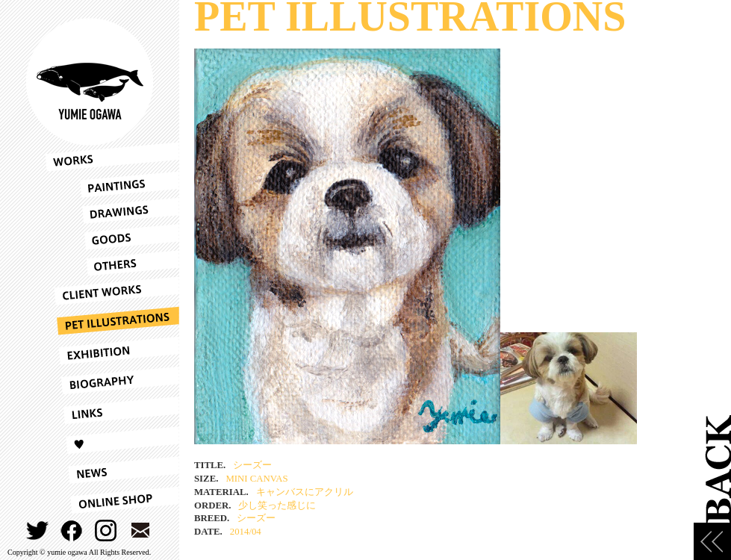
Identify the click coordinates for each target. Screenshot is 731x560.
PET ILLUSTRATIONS (112, 321)
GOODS (112, 237)
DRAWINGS (112, 211)
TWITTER (38, 531)
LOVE (112, 441)
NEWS (112, 470)
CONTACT (141, 531)
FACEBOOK (72, 531)
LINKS (112, 411)
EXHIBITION (112, 351)
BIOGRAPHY (112, 381)
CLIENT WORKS (112, 291)
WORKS (112, 157)
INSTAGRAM (106, 531)
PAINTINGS (112, 185)
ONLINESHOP (112, 500)
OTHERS (112, 263)
